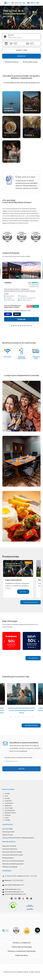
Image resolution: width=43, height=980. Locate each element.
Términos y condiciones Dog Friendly (21, 951)
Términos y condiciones (21, 943)
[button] (11, 326)
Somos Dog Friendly (8, 832)
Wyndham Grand (10, 813)
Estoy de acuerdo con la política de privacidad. (18, 758)
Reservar (22, 56)
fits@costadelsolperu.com (13, 889)
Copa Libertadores (14, 580)
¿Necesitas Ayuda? (30, 62)
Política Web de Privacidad (22, 947)
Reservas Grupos (8, 835)
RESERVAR (22, 319)
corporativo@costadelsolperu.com (15, 894)
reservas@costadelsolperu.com (14, 885)
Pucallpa (7, 820)
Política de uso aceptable (10, 867)
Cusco (7, 818)
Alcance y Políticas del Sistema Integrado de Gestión (18, 838)
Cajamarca (8, 806)
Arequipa (8, 815)
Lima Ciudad (9, 808)
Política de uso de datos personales (13, 864)
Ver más (23, 592)
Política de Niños (22, 955)
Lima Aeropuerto (10, 810)
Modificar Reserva (12, 62)
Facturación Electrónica (10, 849)
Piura (6, 796)
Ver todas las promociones (31, 602)
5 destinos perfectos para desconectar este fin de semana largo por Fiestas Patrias (21, 710)
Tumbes (7, 794)
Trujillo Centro (9, 803)
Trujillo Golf (8, 801)
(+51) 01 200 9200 (14, 880)
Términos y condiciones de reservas (13, 861)
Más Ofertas (33, 658)
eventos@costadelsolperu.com (14, 892)
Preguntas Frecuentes (9, 846)
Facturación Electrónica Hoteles (12, 852)
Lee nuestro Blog (7, 829)
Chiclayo (7, 798)
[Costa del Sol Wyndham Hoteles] (20, 3)
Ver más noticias (31, 725)
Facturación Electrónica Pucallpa (13, 855)
